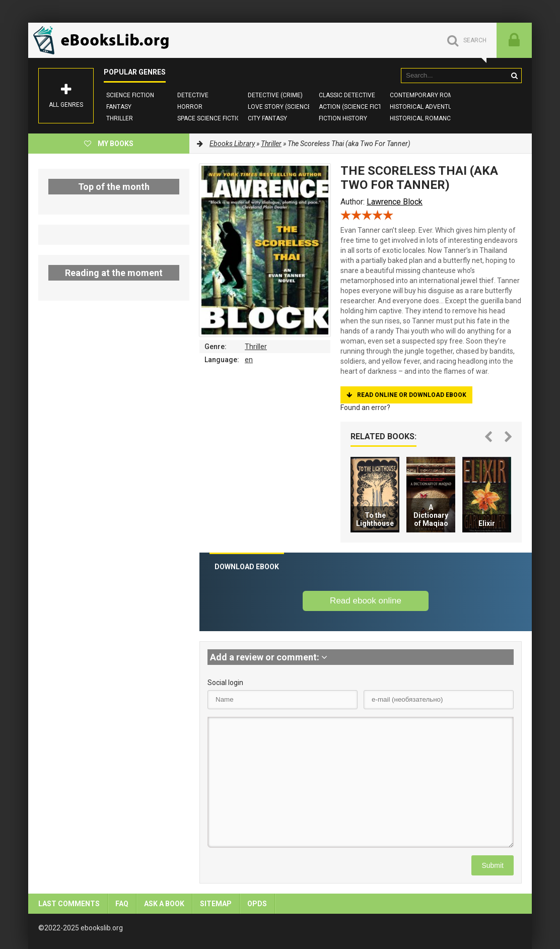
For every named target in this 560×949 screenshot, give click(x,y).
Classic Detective (347, 95)
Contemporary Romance (429, 95)
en (249, 360)
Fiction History (343, 118)
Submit (493, 865)
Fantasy (119, 107)
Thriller (120, 118)
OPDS (257, 904)
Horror (190, 107)
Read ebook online (366, 601)
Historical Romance (422, 118)
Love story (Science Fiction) (292, 107)
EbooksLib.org (104, 40)
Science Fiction (130, 95)
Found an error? (365, 408)
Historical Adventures (427, 107)
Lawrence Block (395, 202)
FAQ (122, 904)
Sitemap (216, 904)
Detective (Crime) (275, 95)
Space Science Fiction (211, 118)
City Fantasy (267, 118)
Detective (193, 95)
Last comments (69, 904)
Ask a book (164, 904)
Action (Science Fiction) (356, 107)
